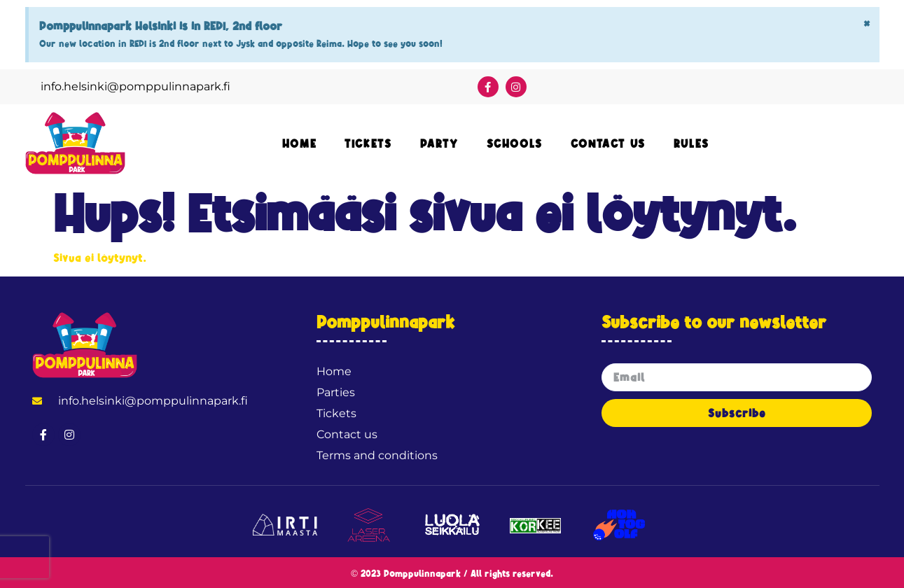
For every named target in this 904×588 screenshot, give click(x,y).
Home (299, 143)
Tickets (368, 143)
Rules (691, 143)
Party (439, 143)
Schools (515, 143)
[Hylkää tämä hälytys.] (867, 23)
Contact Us (608, 143)
